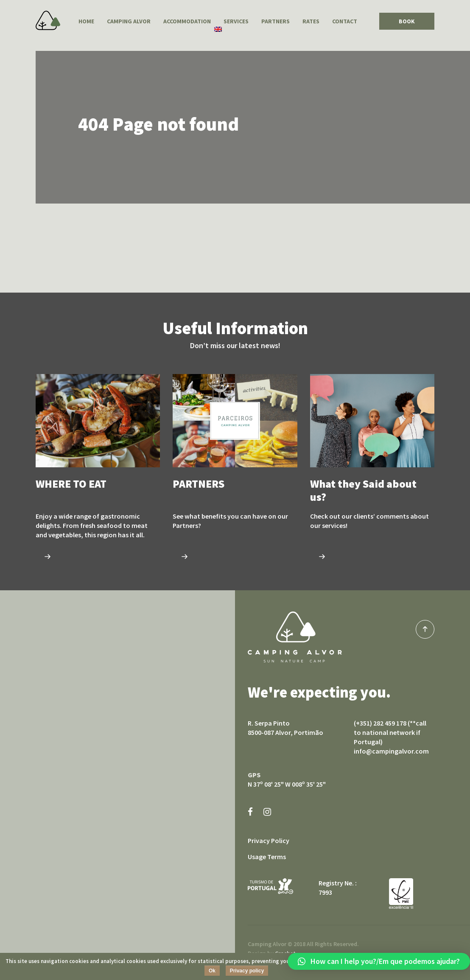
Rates (311, 21)
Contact (345, 21)
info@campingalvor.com (391, 751)
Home (86, 21)
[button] (379, 961)
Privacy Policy (269, 840)
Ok (212, 971)
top (425, 629)
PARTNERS (276, 21)
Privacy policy (247, 971)
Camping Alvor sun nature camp (295, 637)
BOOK (407, 21)
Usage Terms (267, 857)
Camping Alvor (48, 20)
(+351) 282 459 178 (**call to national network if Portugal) (390, 732)
